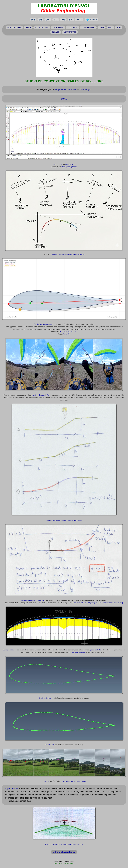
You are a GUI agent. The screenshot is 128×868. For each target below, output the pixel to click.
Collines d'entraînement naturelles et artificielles (64, 520)
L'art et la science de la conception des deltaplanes (64, 844)
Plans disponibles (78, 652)
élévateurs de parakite (71, 781)
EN (64, 332)
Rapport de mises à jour (65, 89)
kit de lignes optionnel (69, 167)
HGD (110, 27)
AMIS (102, 27)
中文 (72, 332)
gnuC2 (64, 99)
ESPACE (56, 32)
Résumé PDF (70, 164)
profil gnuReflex (96, 650)
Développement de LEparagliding (34, 600)
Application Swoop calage (44, 324)
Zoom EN (67, 334)
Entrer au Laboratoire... (64, 852)
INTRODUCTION (14, 27)
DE (60, 332)
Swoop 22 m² (58, 164)
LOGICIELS (72, 27)
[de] (48, 19)
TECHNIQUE (58, 27)
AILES (28, 27)
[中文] (79, 19)
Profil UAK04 (50, 745)
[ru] (71, 19)
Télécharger (85, 89)
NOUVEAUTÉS (70, 32)
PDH (119, 27)
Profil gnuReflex (45, 698)
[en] (33, 19)
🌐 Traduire (91, 20)
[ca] (56, 19)
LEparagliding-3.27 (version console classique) (105, 603)
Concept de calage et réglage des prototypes (69, 254)
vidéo (84, 781)
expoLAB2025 (12, 789)
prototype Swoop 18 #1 (40, 395)
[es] (63, 19)
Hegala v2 (46, 781)
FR (68, 332)
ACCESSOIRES (42, 27)
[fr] (40, 19)
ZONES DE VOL (88, 27)
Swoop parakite (9, 650)
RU (76, 332)
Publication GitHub (79, 603)
